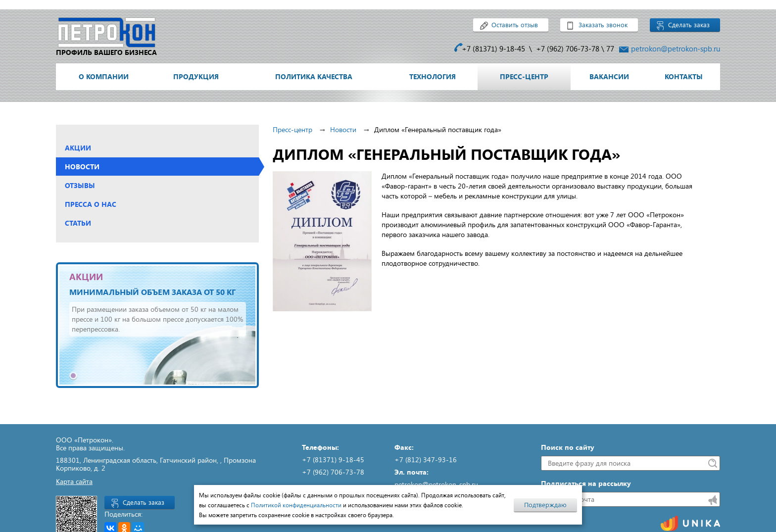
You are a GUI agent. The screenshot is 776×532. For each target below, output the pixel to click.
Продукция (196, 76)
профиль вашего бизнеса (106, 52)
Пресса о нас (91, 204)
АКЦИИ (86, 277)
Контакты (684, 76)
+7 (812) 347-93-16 (426, 459)
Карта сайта (74, 481)
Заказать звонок (603, 25)
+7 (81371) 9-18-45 (493, 48)
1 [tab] (73, 376)
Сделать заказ (689, 25)
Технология (433, 76)
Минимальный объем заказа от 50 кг (152, 292)
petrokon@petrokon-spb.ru (676, 48)
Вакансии (609, 76)
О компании (104, 76)
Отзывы (80, 185)
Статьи (78, 223)
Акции (78, 148)
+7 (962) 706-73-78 (568, 48)
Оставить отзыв (515, 25)
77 (610, 48)
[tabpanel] (158, 325)
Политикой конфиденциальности (296, 505)
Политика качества (314, 76)
